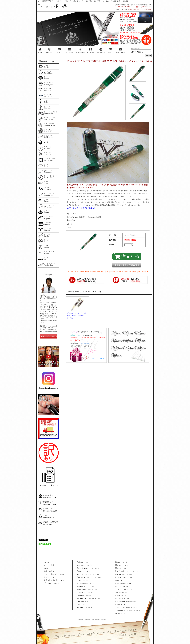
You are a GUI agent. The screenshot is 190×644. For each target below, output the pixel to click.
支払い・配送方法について (54, 574)
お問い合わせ (121, 53)
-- (84, 562)
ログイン (46, 515)
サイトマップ (49, 577)
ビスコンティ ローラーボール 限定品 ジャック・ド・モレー (76, 316)
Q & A (59, 53)
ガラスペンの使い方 (51, 522)
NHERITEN (51, 7)
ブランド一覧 (69, 53)
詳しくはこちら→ (98, 358)
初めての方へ (50, 53)
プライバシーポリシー (53, 583)
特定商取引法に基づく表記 (54, 580)
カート (111, 53)
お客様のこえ (101, 53)
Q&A (46, 568)
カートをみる (49, 565)
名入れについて (49, 509)
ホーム (40, 53)
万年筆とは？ (48, 502)
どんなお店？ (48, 495)
